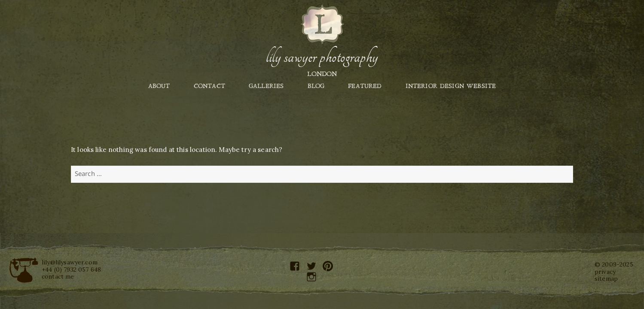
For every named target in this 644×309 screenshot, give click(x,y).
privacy (605, 272)
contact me (58, 276)
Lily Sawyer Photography (322, 57)
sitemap (606, 279)
